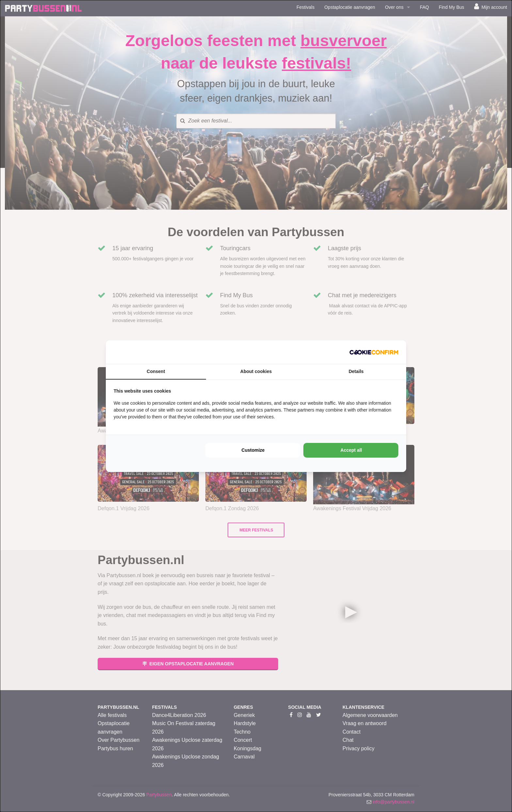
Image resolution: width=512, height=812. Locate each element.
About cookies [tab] (256, 371)
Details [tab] (356, 371)
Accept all (351, 450)
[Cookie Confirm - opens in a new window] (374, 352)
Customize (253, 450)
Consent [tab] (156, 371)
